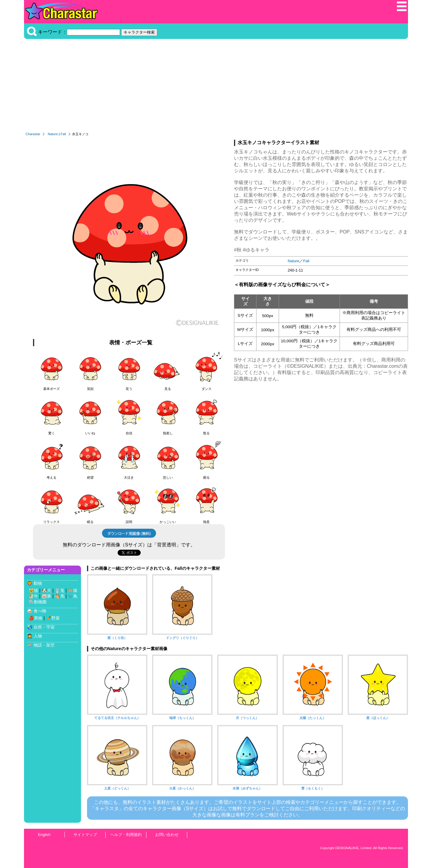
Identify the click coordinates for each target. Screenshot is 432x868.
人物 (38, 636)
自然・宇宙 (44, 627)
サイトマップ (85, 835)
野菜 (55, 618)
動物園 (40, 602)
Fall (63, 134)
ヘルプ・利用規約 (126, 835)
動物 (38, 583)
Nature (53, 134)
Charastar (33, 134)
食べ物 (40, 611)
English (44, 835)
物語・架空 (44, 645)
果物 (38, 618)
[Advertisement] (216, 87)
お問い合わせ (167, 835)
